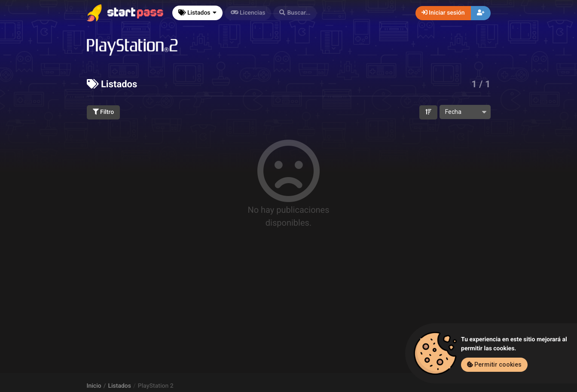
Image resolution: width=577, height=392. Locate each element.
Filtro (104, 112)
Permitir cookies (494, 364)
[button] (295, 13)
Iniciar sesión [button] (443, 13)
